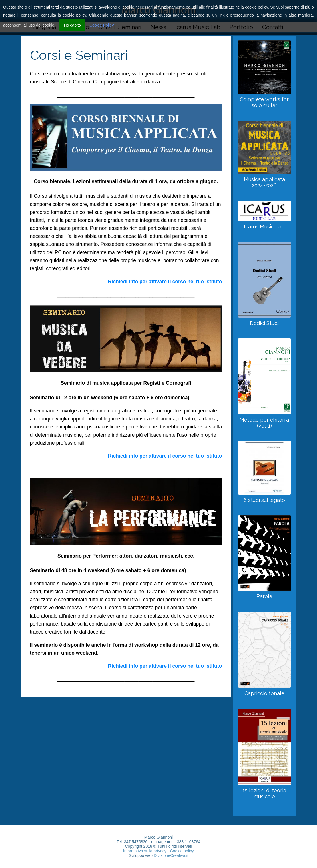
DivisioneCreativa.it (171, 855)
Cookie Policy (102, 25)
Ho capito (72, 25)
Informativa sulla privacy (145, 851)
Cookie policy (182, 851)
